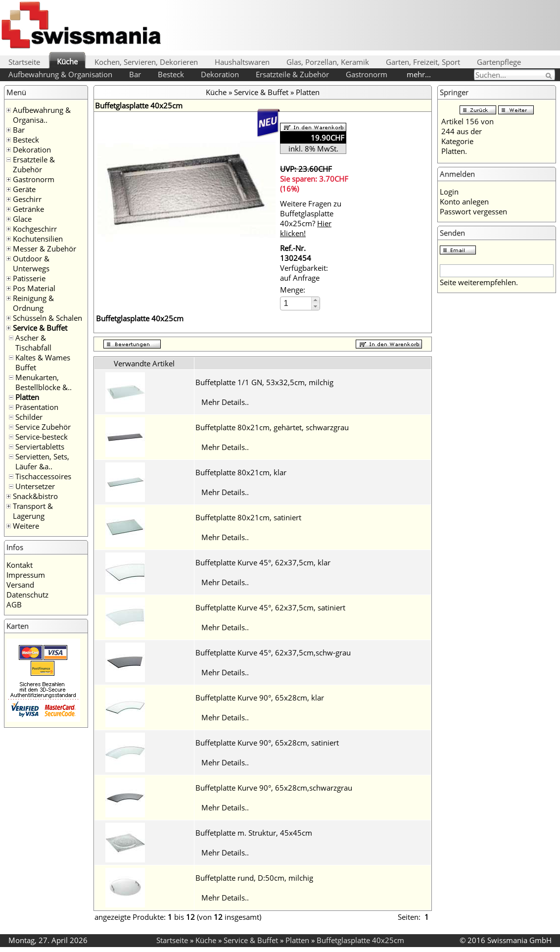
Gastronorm (367, 74)
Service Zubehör (43, 427)
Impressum (26, 575)
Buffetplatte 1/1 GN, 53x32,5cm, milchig (264, 382)
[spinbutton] (296, 303)
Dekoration (220, 74)
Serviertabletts (40, 447)
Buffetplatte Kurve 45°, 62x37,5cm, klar (263, 562)
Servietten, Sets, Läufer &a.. (42, 461)
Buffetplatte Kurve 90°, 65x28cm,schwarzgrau (274, 788)
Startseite (24, 62)
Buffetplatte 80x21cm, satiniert (248, 517)
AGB (14, 604)
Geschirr (27, 199)
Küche (67, 61)
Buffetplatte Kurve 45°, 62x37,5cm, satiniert (270, 607)
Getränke (28, 209)
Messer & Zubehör (45, 249)
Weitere (26, 526)
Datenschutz (27, 595)
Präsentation (37, 407)
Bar (135, 74)
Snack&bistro (35, 496)
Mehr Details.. (225, 402)
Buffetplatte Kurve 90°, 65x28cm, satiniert (267, 743)
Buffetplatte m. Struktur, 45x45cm (254, 833)
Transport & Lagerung (33, 511)
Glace (22, 219)
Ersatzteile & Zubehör (292, 74)
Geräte (24, 189)
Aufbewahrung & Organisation (60, 74)
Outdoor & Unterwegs (31, 263)
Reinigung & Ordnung (33, 303)
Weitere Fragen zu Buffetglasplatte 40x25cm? (311, 218)
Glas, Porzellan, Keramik (328, 62)
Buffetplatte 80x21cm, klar (241, 472)
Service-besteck (42, 437)
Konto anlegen (464, 201)
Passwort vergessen (473, 211)
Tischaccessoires (43, 476)
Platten (27, 397)
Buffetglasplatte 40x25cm (360, 940)
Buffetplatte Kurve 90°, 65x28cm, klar (260, 698)
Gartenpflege (499, 62)
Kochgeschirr (35, 229)
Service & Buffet (40, 328)
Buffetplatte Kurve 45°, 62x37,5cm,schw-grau (273, 652)
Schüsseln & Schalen (47, 318)
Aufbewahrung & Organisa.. (42, 115)
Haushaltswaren (242, 62)
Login (449, 192)
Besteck (171, 74)
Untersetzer (35, 486)
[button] (315, 300)
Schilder (29, 417)
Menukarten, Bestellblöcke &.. (44, 382)
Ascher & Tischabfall (33, 343)
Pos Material (34, 288)
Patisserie (29, 278)
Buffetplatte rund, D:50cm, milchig (254, 878)
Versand (20, 585)
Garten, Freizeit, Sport (423, 62)
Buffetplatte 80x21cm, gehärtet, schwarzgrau (272, 427)
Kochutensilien (38, 239)
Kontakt (20, 565)
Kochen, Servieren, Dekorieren (146, 62)
